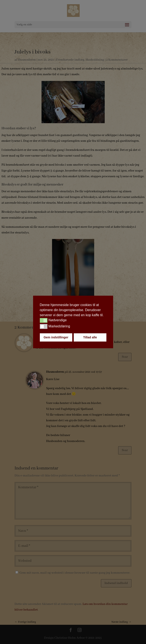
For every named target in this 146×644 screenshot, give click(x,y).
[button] (44, 320)
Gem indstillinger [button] (56, 337)
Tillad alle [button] (90, 337)
